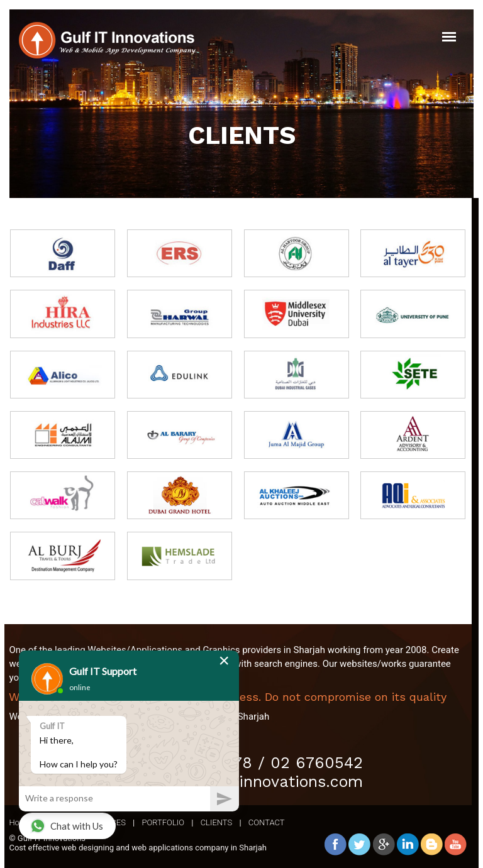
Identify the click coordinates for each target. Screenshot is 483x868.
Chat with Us (67, 826)
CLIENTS (217, 822)
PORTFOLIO (163, 822)
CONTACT (267, 822)
